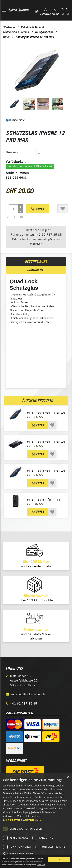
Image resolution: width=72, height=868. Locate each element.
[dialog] (36, 821)
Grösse (11, 152)
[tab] (36, 153)
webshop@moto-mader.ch (28, 694)
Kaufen (37, 209)
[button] (36, 820)
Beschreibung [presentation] (36, 261)
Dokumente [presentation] (36, 270)
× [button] (68, 778)
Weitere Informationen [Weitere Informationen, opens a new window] (30, 816)
